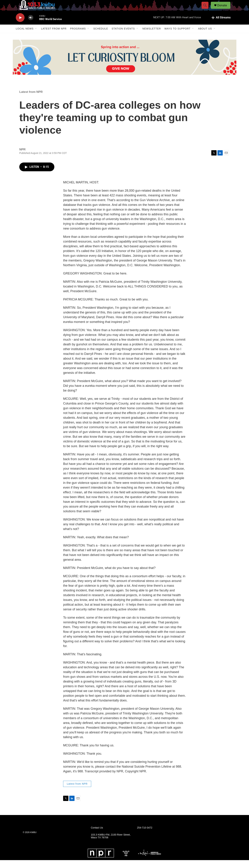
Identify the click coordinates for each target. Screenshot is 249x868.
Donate (224, 9)
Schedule (101, 37)
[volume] (31, 26)
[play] (20, 26)
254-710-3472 (145, 836)
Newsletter (152, 37)
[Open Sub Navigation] (36, 37)
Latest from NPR (54, 37)
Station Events (123, 37)
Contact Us (97, 836)
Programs (78, 37)
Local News (25, 37)
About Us (205, 37)
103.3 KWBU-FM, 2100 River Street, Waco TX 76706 (111, 844)
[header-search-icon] (207, 9)
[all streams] (221, 25)
